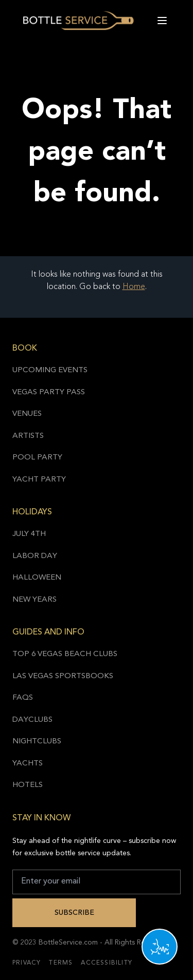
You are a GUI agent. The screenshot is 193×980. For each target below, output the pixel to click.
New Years (34, 600)
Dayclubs (32, 720)
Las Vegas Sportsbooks (63, 676)
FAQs (23, 698)
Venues (27, 414)
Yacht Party (39, 480)
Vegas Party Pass (49, 392)
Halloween (37, 578)
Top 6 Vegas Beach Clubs (65, 654)
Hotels (28, 785)
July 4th (29, 534)
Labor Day (35, 556)
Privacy (27, 963)
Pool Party (37, 458)
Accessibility (107, 963)
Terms (61, 963)
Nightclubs (37, 742)
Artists (28, 436)
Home (134, 287)
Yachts (28, 764)
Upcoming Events (50, 370)
